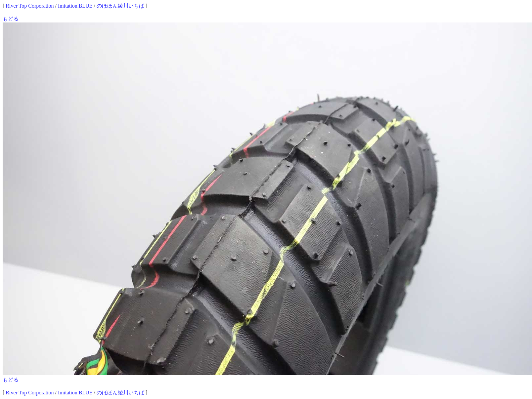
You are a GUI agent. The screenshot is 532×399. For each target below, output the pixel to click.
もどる (11, 19)
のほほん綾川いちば (120, 6)
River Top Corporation (30, 6)
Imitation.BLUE (75, 6)
